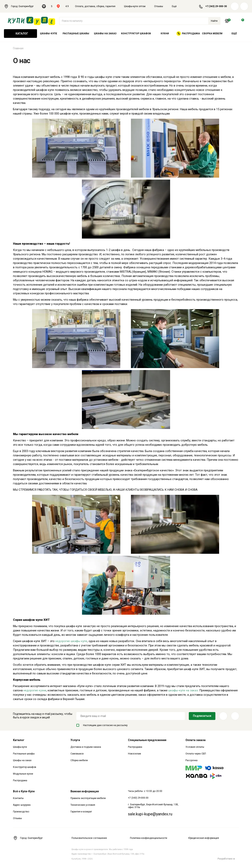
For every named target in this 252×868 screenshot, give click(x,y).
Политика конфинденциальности (149, 838)
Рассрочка (191, 760)
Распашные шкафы (76, 34)
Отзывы (159, 6)
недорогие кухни (35, 690)
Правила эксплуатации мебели (88, 798)
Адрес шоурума (22, 805)
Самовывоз (77, 754)
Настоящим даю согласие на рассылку (102, 725)
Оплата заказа (195, 740)
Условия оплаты (195, 747)
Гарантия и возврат (81, 812)
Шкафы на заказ (105, 34)
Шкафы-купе (49, 34)
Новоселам (134, 754)
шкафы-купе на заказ (183, 690)
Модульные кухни (23, 774)
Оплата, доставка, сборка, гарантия (95, 6)
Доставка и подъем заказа (86, 747)
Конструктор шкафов (136, 34)
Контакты (18, 798)
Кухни (165, 34)
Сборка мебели (212, 34)
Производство (21, 812)
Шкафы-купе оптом (135, 6)
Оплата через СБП (196, 754)
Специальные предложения (147, 740)
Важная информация (85, 791)
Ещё (177, 6)
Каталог (20, 34)
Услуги (75, 740)
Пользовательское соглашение (89, 838)
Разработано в (228, 859)
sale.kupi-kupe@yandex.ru (150, 814)
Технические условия (83, 805)
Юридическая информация (204, 838)
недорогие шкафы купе (71, 641)
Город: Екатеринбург (21, 6)
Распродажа (188, 34)
